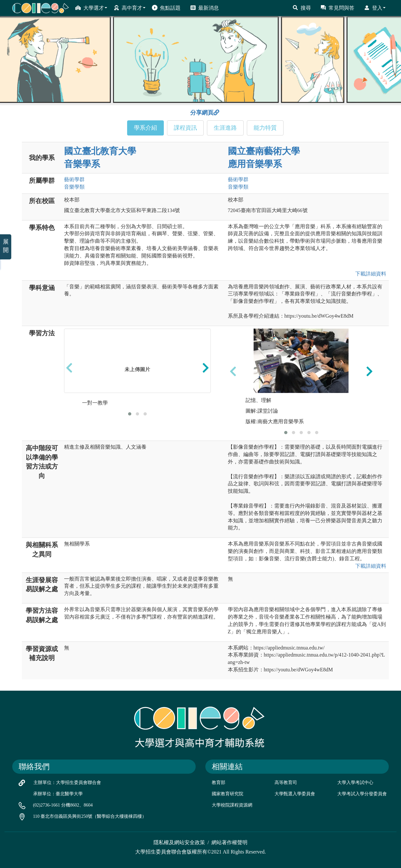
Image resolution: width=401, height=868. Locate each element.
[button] (130, 414)
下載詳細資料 (369, 274)
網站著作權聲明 (229, 842)
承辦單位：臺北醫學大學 (58, 794)
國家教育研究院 (228, 794)
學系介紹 (145, 128)
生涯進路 (225, 128)
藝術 (74, 179)
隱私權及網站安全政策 (179, 842)
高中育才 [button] (130, 8)
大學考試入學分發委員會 (362, 794)
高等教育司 (286, 783)
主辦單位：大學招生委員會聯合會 (67, 783)
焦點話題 (166, 8)
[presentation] (69, 368)
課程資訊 (185, 128)
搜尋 (302, 8)
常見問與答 (337, 8)
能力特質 (265, 128)
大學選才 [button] (91, 8)
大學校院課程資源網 (232, 805)
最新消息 (205, 8)
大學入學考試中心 (355, 783)
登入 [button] (375, 8)
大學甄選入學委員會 (295, 794)
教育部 (219, 783)
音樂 (74, 187)
